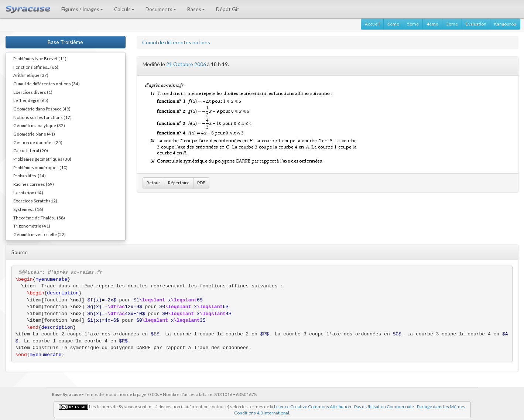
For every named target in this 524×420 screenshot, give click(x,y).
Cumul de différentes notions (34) (47, 83)
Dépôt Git (228, 9)
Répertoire (179, 183)
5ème (413, 24)
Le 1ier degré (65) (31, 100)
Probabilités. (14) (30, 175)
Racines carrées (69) (34, 184)
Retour (153, 183)
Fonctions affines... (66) (36, 67)
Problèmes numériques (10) (40, 167)
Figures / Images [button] (82, 9)
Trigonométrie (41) (32, 226)
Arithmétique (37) (31, 75)
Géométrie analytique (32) (39, 125)
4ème (432, 24)
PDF (201, 183)
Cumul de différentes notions (176, 42)
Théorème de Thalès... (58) (39, 218)
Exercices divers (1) (33, 92)
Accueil (372, 24)
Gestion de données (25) (38, 142)
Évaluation (476, 24)
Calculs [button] (124, 9)
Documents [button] (161, 9)
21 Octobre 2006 (186, 64)
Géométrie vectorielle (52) (40, 234)
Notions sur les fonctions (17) (42, 117)
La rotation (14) (28, 192)
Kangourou (505, 24)
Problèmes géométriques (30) (42, 159)
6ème (393, 24)
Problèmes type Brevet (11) (40, 58)
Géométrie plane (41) (34, 134)
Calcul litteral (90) (31, 150)
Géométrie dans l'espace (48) (42, 109)
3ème (452, 24)
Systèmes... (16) (28, 209)
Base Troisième (65, 42)
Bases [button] (196, 9)
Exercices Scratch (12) (35, 201)
